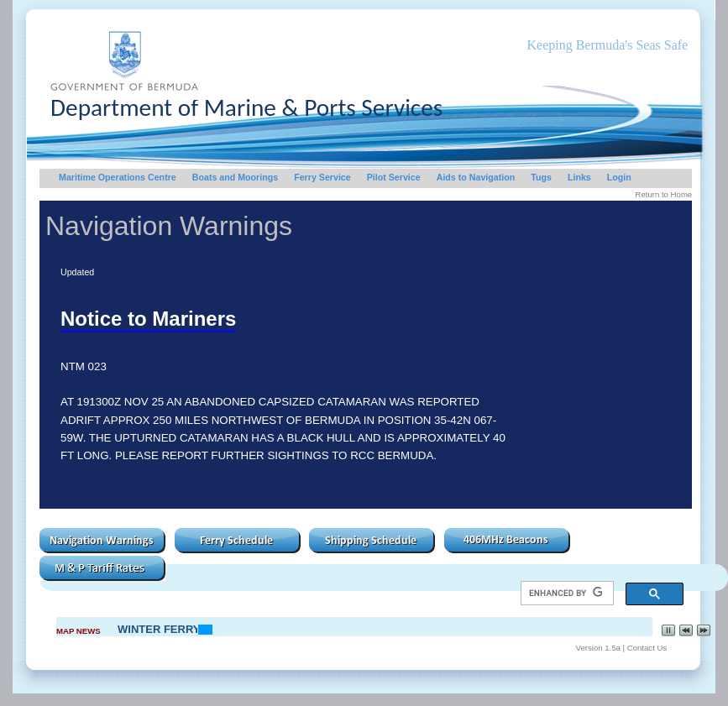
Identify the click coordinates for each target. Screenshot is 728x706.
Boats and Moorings (235, 177)
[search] (566, 594)
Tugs (541, 177)
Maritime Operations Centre (118, 177)
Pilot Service (394, 177)
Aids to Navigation (476, 177)
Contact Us (647, 648)
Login (619, 177)
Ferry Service (322, 177)
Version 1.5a (598, 648)
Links (579, 177)
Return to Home (663, 194)
